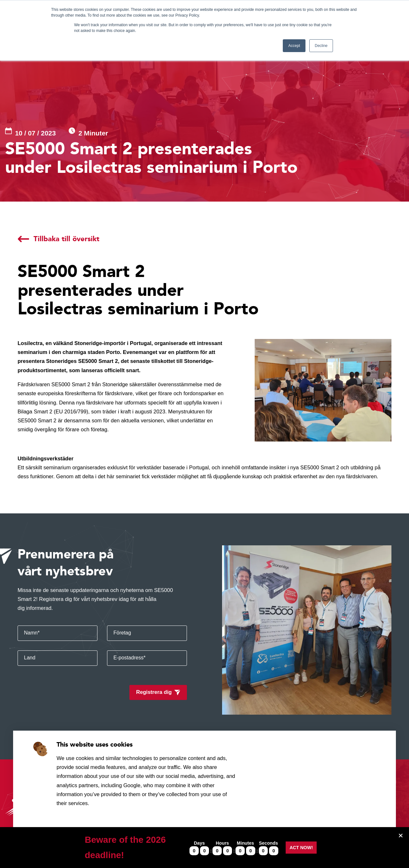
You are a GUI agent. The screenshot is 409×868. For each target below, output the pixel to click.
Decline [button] (321, 46)
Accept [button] (294, 46)
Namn (32, 633)
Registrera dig (154, 692)
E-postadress (130, 658)
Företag (122, 633)
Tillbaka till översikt (66, 239)
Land (30, 658)
